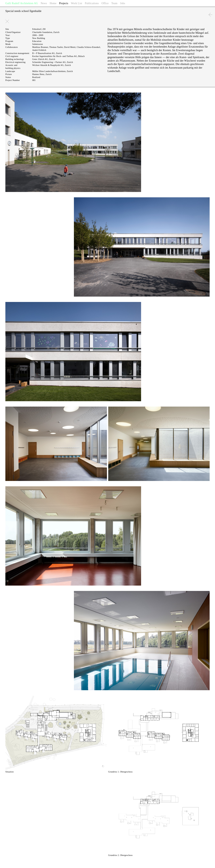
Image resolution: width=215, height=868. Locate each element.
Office (105, 3)
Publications (92, 3)
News (44, 3)
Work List (77, 3)
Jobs (123, 3)
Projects (64, 3)
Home (53, 3)
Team (114, 3)
